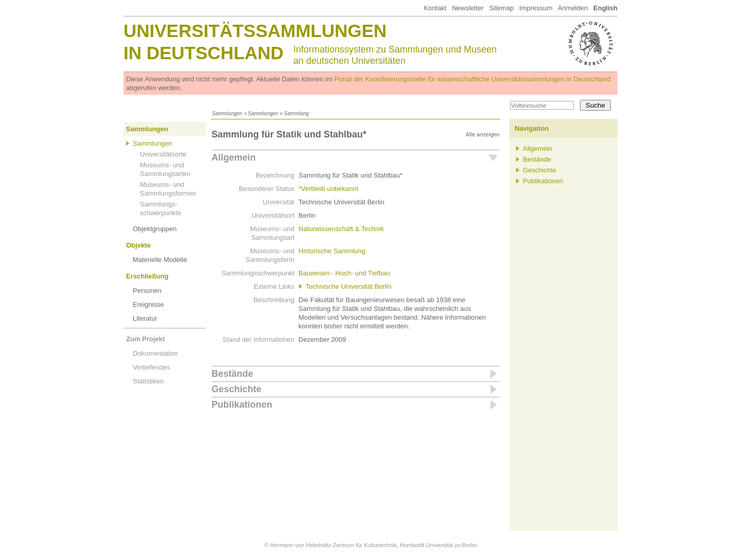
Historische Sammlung (332, 251)
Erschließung (147, 276)
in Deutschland (204, 53)
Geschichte (236, 389)
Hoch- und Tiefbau (363, 273)
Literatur (145, 318)
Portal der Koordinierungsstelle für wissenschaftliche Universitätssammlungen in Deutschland (473, 79)
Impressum (536, 8)
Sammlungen (227, 113)
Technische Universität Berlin (349, 286)
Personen (147, 291)
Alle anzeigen (483, 134)
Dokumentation (155, 353)
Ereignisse (148, 304)
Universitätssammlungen (255, 31)
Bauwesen (314, 273)
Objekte (138, 245)
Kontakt (435, 8)
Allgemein (234, 157)
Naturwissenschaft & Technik (341, 229)
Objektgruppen (155, 229)
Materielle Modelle (160, 260)
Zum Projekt (145, 339)
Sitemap (502, 8)
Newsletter (467, 8)
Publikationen (242, 405)
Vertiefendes (151, 367)
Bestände (232, 374)
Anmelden (573, 8)
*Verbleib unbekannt (328, 189)
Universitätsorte (163, 154)
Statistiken (148, 381)
